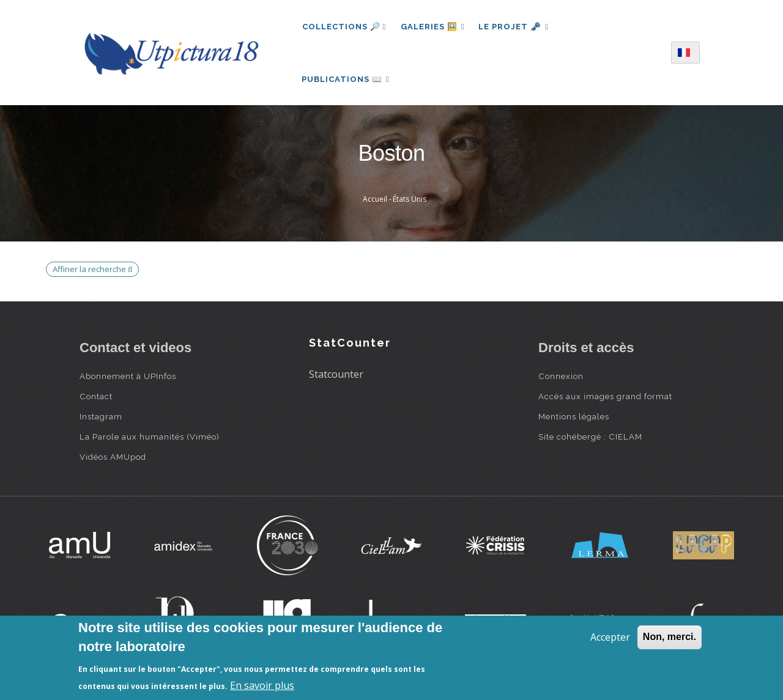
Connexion (561, 378)
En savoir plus (262, 685)
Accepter (610, 637)
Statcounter (336, 376)
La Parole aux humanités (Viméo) (150, 438)
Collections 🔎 (344, 27)
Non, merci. (670, 637)
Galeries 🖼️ (433, 27)
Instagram (101, 418)
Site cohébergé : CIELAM (590, 438)
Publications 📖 (346, 80)
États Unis (410, 201)
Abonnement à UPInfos (128, 378)
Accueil (375, 201)
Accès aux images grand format (605, 398)
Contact (96, 398)
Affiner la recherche (92, 271)
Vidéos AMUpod (113, 459)
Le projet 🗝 (515, 27)
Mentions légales (574, 418)
